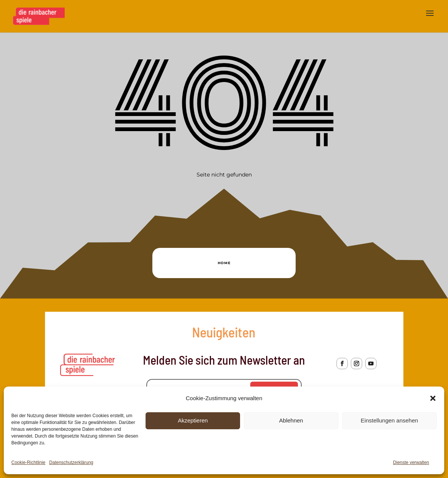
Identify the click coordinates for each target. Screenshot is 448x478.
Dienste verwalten (411, 463)
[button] (433, 398)
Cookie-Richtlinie (28, 463)
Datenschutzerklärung (71, 463)
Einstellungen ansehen (389, 420)
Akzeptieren (193, 420)
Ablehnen (291, 420)
